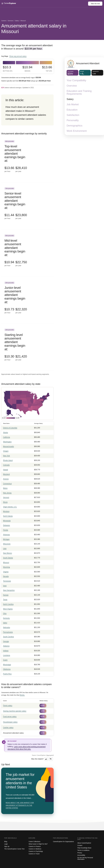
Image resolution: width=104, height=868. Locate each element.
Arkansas (6, 535)
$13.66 (47, 69)
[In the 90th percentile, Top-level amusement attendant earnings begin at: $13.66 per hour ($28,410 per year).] (27, 159)
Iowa (5, 586)
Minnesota (7, 521)
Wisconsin (7, 544)
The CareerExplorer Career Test (14, 849)
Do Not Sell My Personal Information (85, 858)
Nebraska (6, 627)
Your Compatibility (76, 80)
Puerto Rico (7, 674)
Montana (6, 511)
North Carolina (8, 604)
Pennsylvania (8, 632)
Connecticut (7, 484)
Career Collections (34, 842)
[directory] (27, 110)
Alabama (6, 646)
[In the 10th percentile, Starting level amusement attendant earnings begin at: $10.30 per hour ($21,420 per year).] (27, 347)
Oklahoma (7, 669)
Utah (5, 549)
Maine (5, 488)
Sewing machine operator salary (15, 711)
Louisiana (7, 655)
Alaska (5, 432)
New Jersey (7, 493)
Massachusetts (8, 446)
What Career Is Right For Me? (38, 844)
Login (6, 844)
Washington (7, 442)
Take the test (95, 4)
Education (72, 110)
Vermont (6, 497)
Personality (73, 120)
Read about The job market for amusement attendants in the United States (20, 805)
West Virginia (8, 609)
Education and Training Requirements (79, 92)
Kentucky (6, 618)
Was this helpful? (37, 759)
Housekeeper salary (10, 722)
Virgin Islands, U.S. (10, 507)
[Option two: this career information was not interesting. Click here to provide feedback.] (51, 759)
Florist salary (8, 705)
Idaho (5, 623)
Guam (5, 660)
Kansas (6, 595)
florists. (22, 695)
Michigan (6, 539)
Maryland (6, 474)
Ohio (5, 613)
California (6, 437)
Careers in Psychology (36, 851)
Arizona (6, 479)
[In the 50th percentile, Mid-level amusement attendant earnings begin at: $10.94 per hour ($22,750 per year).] (27, 253)
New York (6, 456)
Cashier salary (8, 727)
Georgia (6, 641)
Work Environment (77, 131)
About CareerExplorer (84, 843)
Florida (6, 530)
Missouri (6, 562)
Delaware (6, 525)
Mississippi (7, 665)
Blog (6, 842)
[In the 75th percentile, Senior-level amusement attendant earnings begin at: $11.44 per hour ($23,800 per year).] (27, 206)
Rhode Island (8, 460)
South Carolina (8, 637)
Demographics (74, 126)
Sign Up (7, 846)
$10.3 (8, 69)
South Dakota (8, 558)
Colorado (6, 465)
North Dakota (8, 516)
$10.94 (27, 69)
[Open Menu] (45, 4)
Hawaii (5, 470)
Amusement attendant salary (13, 733)
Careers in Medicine (35, 849)
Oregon (6, 451)
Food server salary (10, 716)
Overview (72, 86)
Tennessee (7, 581)
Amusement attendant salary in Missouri (34, 29)
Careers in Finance (35, 846)
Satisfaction (73, 115)
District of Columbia (10, 428)
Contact (80, 845)
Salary (70, 99)
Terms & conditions (83, 850)
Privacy (80, 853)
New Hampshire (9, 590)
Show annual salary (18, 56)
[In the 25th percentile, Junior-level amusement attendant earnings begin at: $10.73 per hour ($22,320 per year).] (27, 300)
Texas (5, 600)
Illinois (5, 502)
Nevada (6, 576)
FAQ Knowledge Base (84, 848)
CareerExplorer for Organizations (63, 842)
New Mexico (7, 553)
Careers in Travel (34, 854)
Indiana (6, 651)
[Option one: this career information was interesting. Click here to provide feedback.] (46, 759)
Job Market (73, 104)
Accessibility (81, 855)
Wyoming (6, 567)
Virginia (6, 572)
